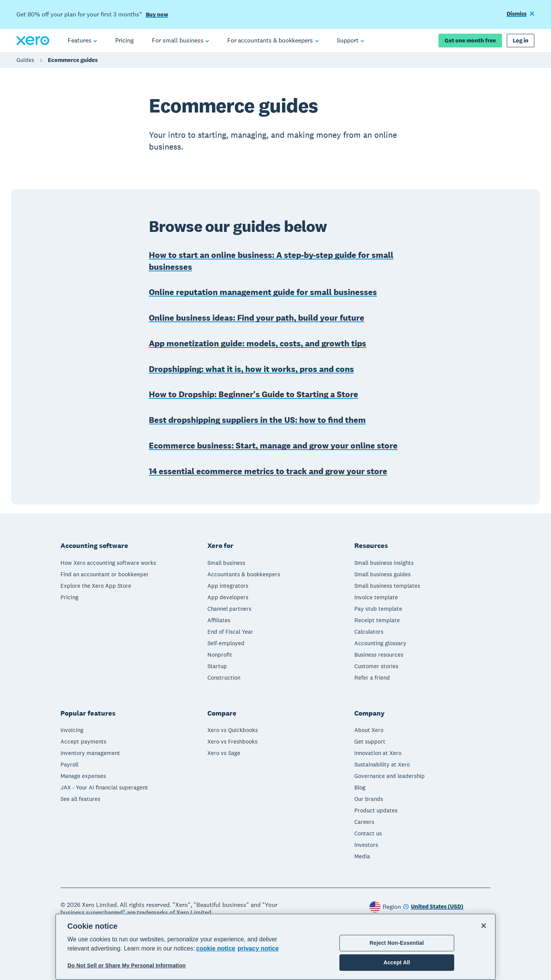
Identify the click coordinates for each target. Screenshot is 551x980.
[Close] (484, 926)
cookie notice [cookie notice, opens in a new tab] (216, 948)
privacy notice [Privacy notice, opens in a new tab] (258, 948)
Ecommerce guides (73, 60)
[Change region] (433, 907)
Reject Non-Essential (397, 943)
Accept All (397, 962)
